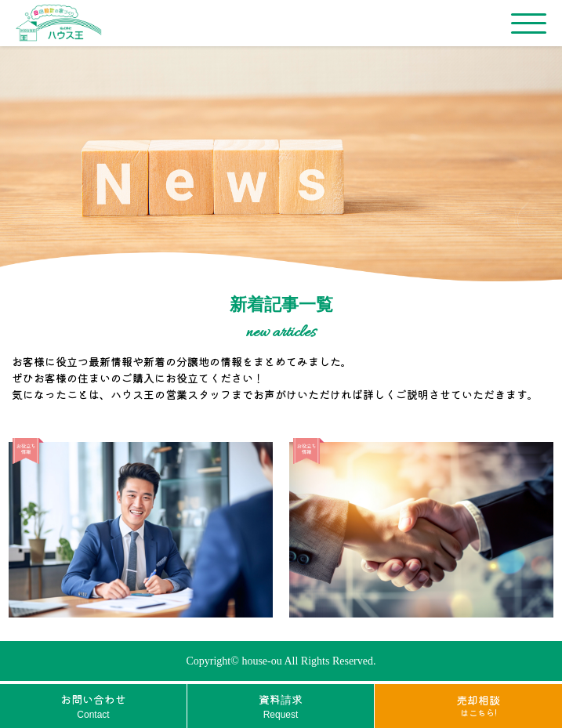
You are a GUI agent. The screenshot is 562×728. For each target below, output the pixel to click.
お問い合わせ (93, 706)
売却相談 (478, 705)
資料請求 (281, 706)
